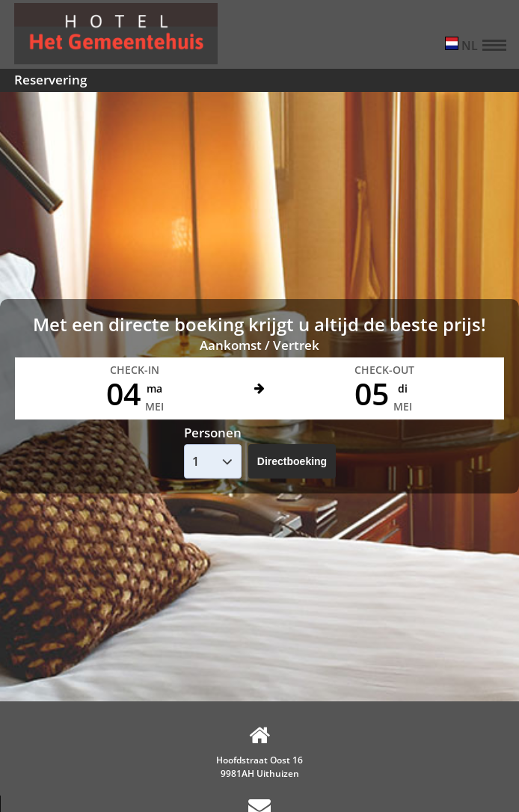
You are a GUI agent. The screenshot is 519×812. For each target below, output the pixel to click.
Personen (213, 433)
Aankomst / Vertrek (259, 345)
